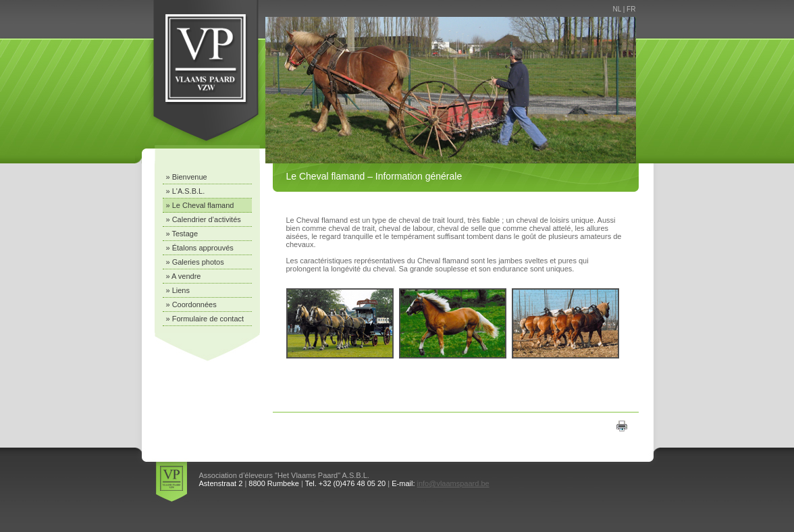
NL (617, 9)
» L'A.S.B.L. (186, 191)
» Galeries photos (195, 262)
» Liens (178, 290)
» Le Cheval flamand (200, 205)
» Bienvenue (187, 177)
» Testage (182, 234)
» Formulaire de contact (205, 319)
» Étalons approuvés (200, 248)
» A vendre (184, 276)
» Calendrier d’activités (204, 219)
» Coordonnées (191, 304)
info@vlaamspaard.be (453, 483)
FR (631, 9)
